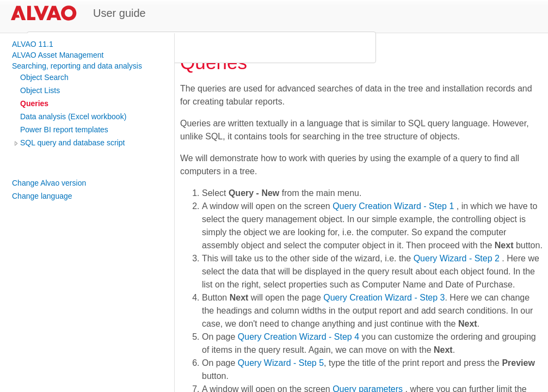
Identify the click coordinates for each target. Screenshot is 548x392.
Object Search (44, 77)
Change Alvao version (49, 183)
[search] (200, 47)
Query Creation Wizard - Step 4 (298, 337)
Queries (34, 103)
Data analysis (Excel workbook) (73, 117)
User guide (119, 13)
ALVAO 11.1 (33, 44)
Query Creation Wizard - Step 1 (393, 206)
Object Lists (40, 90)
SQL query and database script (73, 143)
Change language (42, 196)
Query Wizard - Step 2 (457, 258)
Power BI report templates (64, 130)
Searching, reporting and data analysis (77, 66)
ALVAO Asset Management (58, 55)
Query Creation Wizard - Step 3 (384, 298)
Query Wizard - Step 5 (281, 363)
